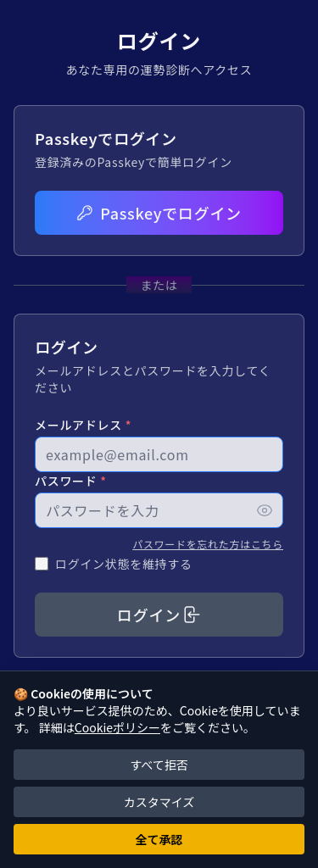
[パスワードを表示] (265, 510)
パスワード (71, 481)
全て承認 (159, 839)
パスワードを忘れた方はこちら (208, 544)
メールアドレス (83, 425)
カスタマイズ (159, 802)
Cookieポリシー (117, 727)
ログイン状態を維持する (124, 564)
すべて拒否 (159, 765)
